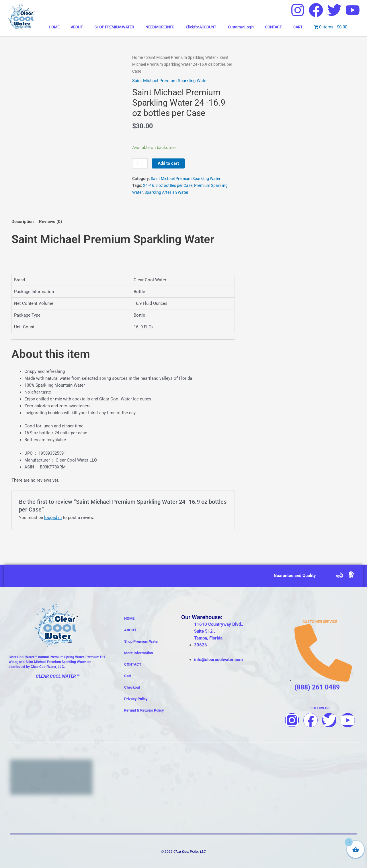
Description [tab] (23, 222)
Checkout (132, 687)
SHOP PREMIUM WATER (114, 27)
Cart (128, 676)
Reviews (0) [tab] (50, 222)
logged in (53, 518)
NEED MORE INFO (160, 27)
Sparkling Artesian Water (166, 192)
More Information (138, 653)
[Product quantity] (140, 163)
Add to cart (168, 163)
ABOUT (77, 27)
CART (298, 27)
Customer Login (241, 27)
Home (137, 57)
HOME (54, 27)
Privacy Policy (136, 699)
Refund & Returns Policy (144, 710)
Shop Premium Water (141, 641)
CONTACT (273, 27)
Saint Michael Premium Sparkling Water (181, 57)
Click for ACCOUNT (201, 27)
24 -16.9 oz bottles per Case (168, 185)
